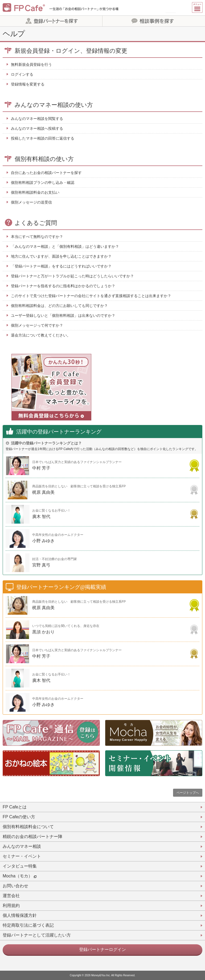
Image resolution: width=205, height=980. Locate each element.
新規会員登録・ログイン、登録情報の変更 (71, 51)
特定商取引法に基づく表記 (28, 925)
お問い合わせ (15, 886)
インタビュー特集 (20, 866)
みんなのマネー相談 (22, 846)
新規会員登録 (171, 8)
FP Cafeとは (15, 807)
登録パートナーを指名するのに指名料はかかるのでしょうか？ (63, 286)
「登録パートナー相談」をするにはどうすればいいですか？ (61, 266)
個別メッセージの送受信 (31, 202)
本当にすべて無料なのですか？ (37, 237)
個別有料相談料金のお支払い (35, 192)
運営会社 (11, 896)
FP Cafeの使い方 (19, 817)
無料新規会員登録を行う (31, 64)
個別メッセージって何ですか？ (37, 325)
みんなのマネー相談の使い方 (54, 105)
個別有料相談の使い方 (44, 159)
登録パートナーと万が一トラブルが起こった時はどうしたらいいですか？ (72, 276)
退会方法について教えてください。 (41, 335)
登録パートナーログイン (102, 949)
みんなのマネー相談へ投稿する (37, 128)
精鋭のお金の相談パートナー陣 (32, 837)
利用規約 (11, 906)
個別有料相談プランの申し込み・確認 (43, 183)
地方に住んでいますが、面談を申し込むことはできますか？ (61, 256)
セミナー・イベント (22, 856)
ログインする (22, 74)
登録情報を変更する (28, 84)
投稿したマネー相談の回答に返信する (43, 138)
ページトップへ (188, 793)
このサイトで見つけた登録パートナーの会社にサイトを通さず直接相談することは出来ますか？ (91, 296)
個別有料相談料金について (28, 827)
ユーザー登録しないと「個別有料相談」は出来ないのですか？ (63, 315)
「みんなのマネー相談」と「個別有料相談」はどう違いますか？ (65, 246)
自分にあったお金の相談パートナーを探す (46, 173)
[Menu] (198, 7)
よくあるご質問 (36, 223)
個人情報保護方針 (20, 915)
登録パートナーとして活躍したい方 (37, 935)
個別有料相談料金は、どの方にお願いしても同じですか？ (59, 306)
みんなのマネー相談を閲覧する (37, 119)
